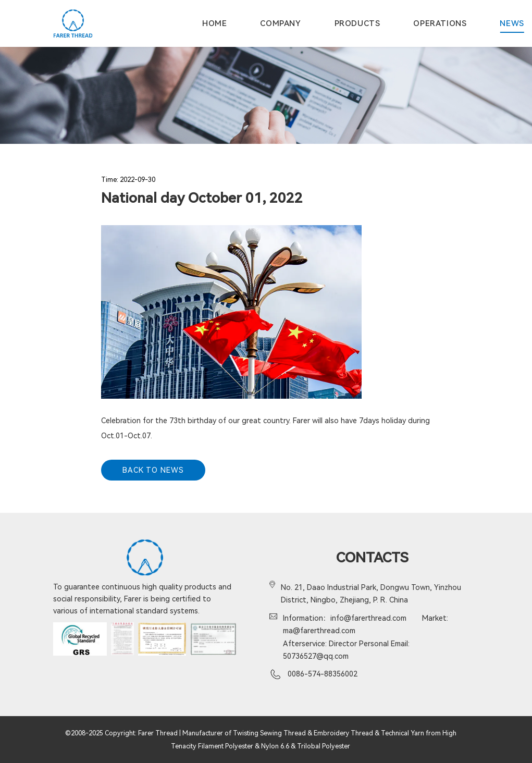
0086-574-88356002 (323, 674)
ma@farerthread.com (319, 631)
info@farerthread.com (368, 618)
